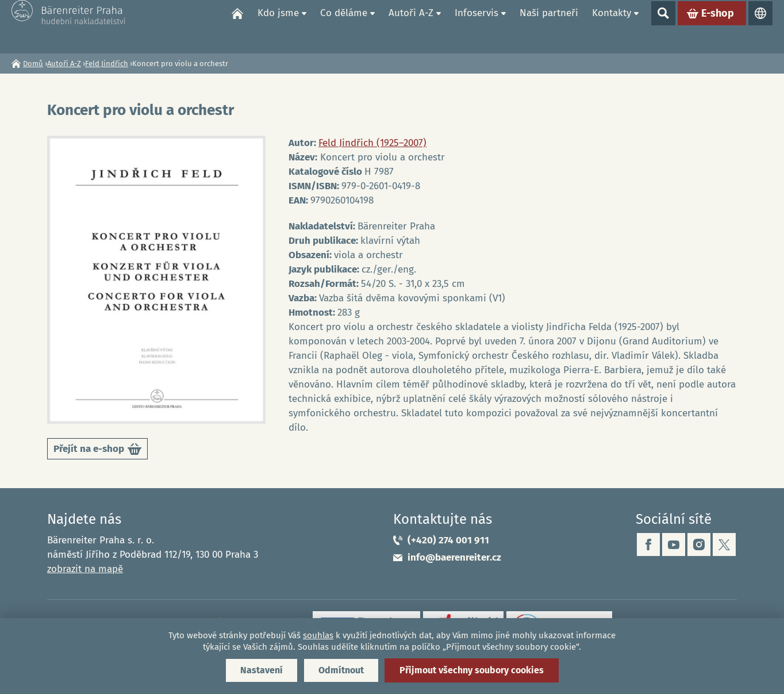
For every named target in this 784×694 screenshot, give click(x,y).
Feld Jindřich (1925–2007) (372, 143)
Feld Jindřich (107, 64)
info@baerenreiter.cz (454, 557)
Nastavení (262, 670)
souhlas (318, 635)
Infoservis (476, 26)
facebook (648, 545)
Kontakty (612, 26)
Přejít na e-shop (97, 451)
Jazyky (760, 26)
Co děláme (344, 26)
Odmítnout (341, 670)
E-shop (718, 26)
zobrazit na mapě (85, 569)
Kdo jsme (278, 26)
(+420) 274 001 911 (448, 540)
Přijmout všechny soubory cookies (472, 670)
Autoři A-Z (411, 26)
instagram (699, 545)
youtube (674, 545)
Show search (663, 26)
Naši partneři (549, 26)
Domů (237, 26)
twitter (724, 545)
